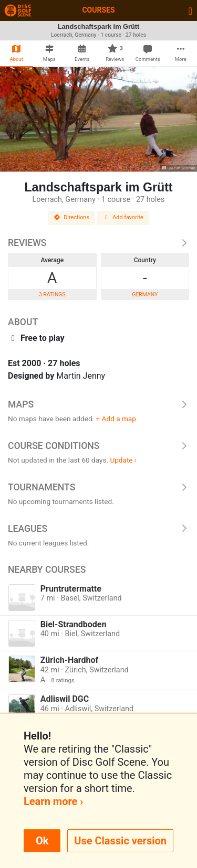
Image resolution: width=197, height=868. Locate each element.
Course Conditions (98, 446)
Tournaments (98, 487)
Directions (71, 217)
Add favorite (123, 217)
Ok (42, 841)
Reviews (98, 243)
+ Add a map (116, 419)
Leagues (98, 529)
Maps (98, 404)
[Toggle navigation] (190, 10)
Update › (123, 460)
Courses (98, 10)
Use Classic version (120, 841)
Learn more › (53, 801)
